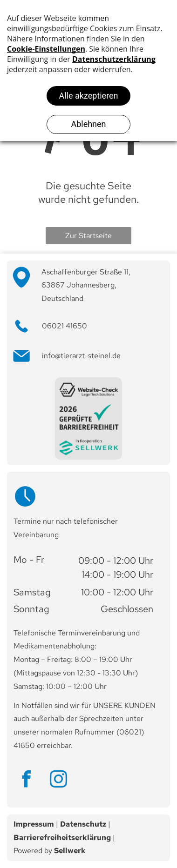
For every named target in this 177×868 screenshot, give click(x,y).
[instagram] (58, 781)
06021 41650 (65, 326)
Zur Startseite (88, 236)
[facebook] (26, 781)
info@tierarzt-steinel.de (81, 356)
